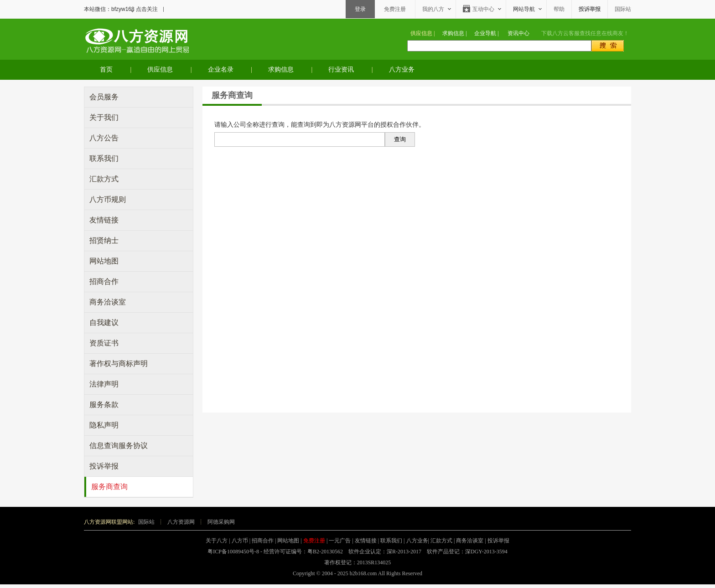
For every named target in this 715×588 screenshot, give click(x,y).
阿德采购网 (221, 522)
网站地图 (104, 261)
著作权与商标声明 (119, 364)
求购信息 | (454, 33)
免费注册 (395, 9)
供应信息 (160, 70)
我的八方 (433, 9)
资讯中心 (518, 33)
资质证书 (104, 343)
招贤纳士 (104, 240)
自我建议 (104, 322)
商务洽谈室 (108, 302)
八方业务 (402, 70)
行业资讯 (341, 70)
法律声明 (104, 384)
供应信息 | (422, 33)
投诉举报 (104, 466)
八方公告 (104, 138)
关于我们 (104, 117)
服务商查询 (109, 487)
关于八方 (217, 541)
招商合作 (104, 281)
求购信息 (281, 70)
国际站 (623, 9)
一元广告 (340, 541)
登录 (360, 9)
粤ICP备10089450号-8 (233, 552)
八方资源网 (181, 522)
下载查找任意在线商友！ (585, 33)
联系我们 (104, 158)
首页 (106, 70)
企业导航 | (486, 33)
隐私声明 (104, 425)
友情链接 (104, 220)
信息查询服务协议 (119, 446)
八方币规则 (108, 199)
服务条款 (104, 405)
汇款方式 (104, 179)
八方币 (240, 541)
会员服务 (104, 97)
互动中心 (483, 9)
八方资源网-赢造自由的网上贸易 (136, 40)
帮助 (559, 9)
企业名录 (221, 70)
